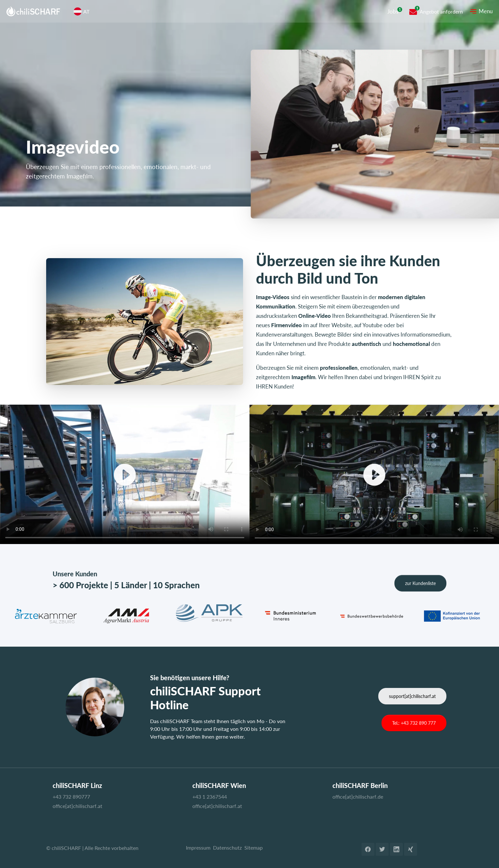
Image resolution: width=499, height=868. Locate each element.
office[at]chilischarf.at (77, 806)
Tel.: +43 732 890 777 (414, 723)
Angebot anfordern (441, 11)
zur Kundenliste (420, 583)
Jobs (393, 11)
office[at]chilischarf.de (358, 797)
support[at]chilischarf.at (412, 696)
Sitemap (254, 848)
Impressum (198, 848)
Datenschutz (227, 848)
